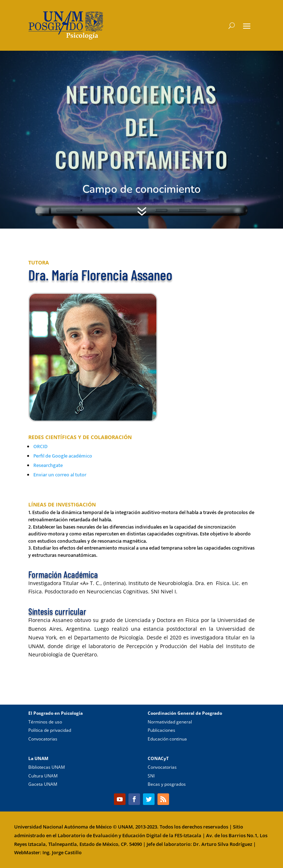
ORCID (40, 446)
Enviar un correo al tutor (60, 475)
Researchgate (48, 465)
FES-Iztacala (188, 835)
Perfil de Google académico (63, 456)
